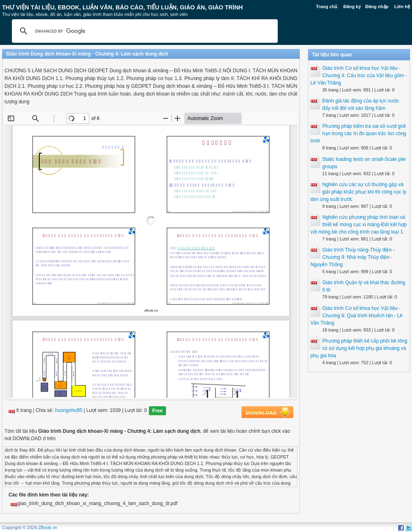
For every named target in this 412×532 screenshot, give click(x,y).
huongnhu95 (69, 411)
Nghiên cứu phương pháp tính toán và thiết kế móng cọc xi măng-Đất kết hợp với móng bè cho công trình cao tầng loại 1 (359, 225)
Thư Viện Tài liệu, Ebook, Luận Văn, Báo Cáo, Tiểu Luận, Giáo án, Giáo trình (122, 7)
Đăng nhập (377, 7)
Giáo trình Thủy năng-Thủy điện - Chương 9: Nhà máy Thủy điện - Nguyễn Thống (353, 257)
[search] (144, 31)
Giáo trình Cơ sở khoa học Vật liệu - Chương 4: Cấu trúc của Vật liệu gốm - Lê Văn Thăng (359, 76)
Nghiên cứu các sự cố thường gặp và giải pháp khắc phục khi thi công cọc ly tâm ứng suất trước (358, 192)
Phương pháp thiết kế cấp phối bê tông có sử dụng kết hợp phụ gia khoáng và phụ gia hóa (359, 348)
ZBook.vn (48, 528)
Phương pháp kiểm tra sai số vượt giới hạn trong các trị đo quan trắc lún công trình (358, 134)
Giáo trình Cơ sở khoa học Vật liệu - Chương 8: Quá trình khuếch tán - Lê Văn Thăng (357, 316)
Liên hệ (402, 7)
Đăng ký (352, 7)
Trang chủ (327, 7)
